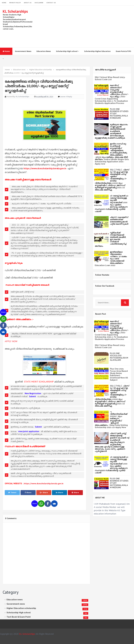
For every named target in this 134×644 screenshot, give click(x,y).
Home (6, 51)
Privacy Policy (15, 3)
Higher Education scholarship (21, 608)
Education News (44, 51)
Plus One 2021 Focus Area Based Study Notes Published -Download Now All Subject (119, 374)
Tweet (12, 493)
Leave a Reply (66, 97)
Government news (16, 604)
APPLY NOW (11, 341)
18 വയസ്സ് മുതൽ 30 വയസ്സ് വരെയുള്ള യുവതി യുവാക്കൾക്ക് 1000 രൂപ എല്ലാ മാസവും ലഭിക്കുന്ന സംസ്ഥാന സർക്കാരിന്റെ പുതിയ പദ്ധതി (112, 204)
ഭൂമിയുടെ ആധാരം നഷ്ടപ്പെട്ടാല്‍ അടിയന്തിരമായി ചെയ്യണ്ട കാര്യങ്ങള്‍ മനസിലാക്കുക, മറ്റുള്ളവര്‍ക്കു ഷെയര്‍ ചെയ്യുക (111, 131)
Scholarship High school (67, 51)
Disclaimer (39, 3)
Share (28, 493)
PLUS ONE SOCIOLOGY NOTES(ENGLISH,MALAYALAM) (119, 357)
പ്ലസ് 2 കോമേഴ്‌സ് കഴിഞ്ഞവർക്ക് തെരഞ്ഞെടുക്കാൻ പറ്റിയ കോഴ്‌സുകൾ (119, 221)
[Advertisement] (84, 27)
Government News (23, 51)
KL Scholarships (15, 11)
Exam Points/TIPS (123, 51)
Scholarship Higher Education (97, 51)
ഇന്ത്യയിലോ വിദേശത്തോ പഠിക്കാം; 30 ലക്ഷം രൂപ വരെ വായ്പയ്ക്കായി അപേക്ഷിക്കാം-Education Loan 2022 (111, 259)
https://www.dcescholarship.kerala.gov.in (45, 168)
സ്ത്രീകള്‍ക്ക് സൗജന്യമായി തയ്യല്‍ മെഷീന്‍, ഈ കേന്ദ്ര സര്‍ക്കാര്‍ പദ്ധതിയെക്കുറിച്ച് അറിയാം (111, 239)
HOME (4, 3)
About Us (28, 3)
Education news (15, 600)
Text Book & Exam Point (19, 617)
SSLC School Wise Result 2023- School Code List (110, 78)
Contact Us (51, 3)
